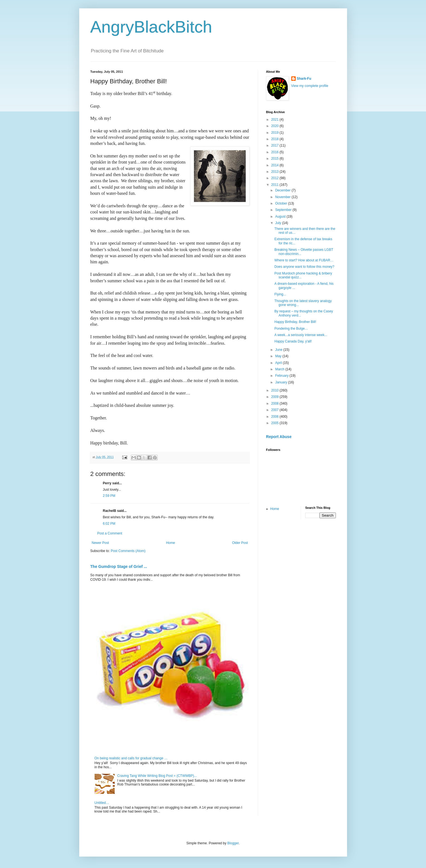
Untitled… (102, 803)
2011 (275, 185)
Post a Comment (110, 533)
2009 (275, 397)
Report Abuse (279, 437)
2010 (275, 390)
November (283, 197)
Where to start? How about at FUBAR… (304, 260)
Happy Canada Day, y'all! (293, 341)
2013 (275, 172)
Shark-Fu (304, 79)
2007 (275, 410)
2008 (275, 403)
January (281, 382)
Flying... (280, 294)
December (283, 190)
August (281, 217)
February (282, 376)
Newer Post (100, 543)
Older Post (240, 543)
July (279, 223)
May (279, 356)
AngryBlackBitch (151, 27)
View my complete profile (310, 86)
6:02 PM (109, 524)
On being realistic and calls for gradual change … (131, 758)
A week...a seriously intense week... (301, 335)
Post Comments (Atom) (128, 551)
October (281, 203)
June (279, 350)
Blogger (233, 843)
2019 (275, 133)
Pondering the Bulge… (291, 329)
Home (170, 543)
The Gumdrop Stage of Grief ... (119, 566)
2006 (275, 417)
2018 (275, 139)
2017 (275, 145)
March (280, 369)
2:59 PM (109, 496)
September (284, 210)
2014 (275, 165)
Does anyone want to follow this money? (304, 267)
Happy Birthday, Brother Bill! (295, 322)
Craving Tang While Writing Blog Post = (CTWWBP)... (157, 776)
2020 (275, 126)
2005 (275, 423)
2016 (275, 152)
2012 (275, 178)
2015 (275, 159)
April (279, 363)
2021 (275, 120)
